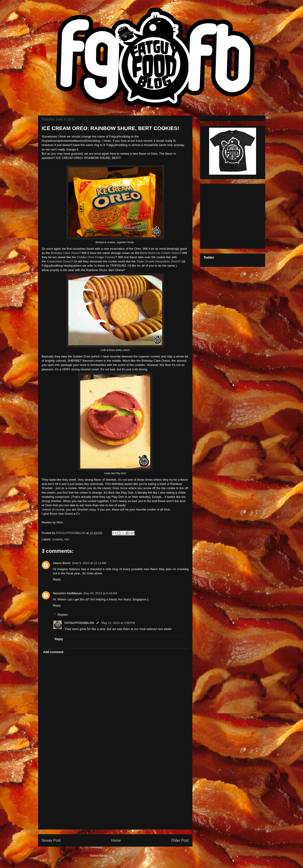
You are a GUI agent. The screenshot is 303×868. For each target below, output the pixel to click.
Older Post (180, 840)
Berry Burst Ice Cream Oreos (160, 253)
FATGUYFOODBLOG (71, 533)
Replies (63, 614)
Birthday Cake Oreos (65, 253)
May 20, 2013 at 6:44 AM (100, 593)
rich (67, 539)
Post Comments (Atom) (125, 855)
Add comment (53, 652)
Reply (57, 579)
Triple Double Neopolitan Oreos (158, 261)
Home (116, 840)
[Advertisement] (115, 796)
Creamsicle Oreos (59, 261)
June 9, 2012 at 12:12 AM (89, 563)
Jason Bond (62, 563)
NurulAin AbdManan (68, 593)
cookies (58, 539)
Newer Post (51, 840)
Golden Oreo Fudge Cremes (96, 257)
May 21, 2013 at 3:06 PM (118, 623)
